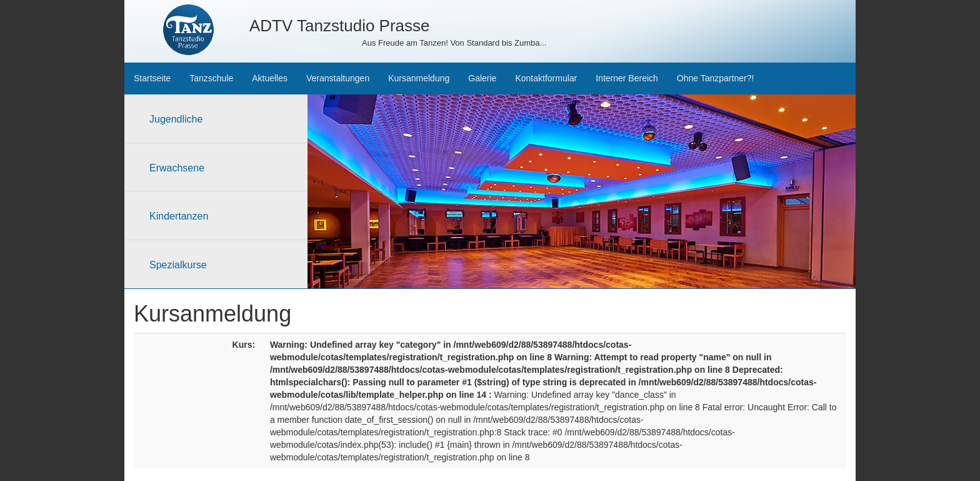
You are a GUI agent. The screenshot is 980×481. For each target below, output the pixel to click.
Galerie (482, 78)
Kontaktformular (546, 78)
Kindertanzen (179, 216)
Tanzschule (211, 78)
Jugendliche (176, 119)
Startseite (152, 78)
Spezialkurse (178, 265)
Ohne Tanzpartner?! (716, 78)
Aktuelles (270, 78)
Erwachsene (177, 168)
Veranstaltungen (338, 78)
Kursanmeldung (419, 78)
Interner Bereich (627, 78)
